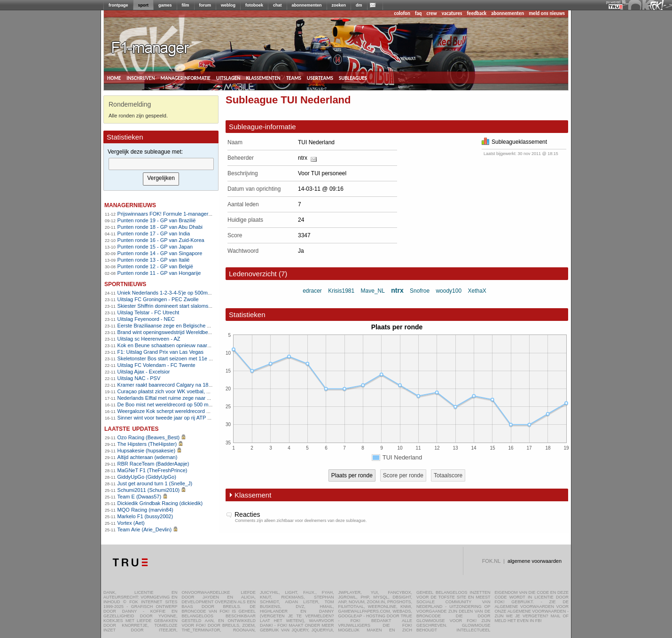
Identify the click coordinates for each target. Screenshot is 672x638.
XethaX (477, 291)
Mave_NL (373, 291)
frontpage (118, 5)
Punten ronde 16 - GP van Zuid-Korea (161, 240)
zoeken (339, 5)
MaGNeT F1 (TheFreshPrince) (152, 470)
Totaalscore (448, 475)
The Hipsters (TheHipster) (147, 444)
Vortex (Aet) (131, 523)
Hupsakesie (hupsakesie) (147, 451)
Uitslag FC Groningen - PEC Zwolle (158, 299)
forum (205, 5)
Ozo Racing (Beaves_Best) (149, 437)
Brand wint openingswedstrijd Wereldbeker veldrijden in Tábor (188, 332)
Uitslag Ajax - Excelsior (144, 372)
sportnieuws (125, 284)
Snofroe (420, 291)
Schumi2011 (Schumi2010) (149, 490)
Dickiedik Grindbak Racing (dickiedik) (160, 503)
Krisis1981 (341, 291)
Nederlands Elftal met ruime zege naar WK (166, 398)
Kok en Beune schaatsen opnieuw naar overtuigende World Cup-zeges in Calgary (211, 345)
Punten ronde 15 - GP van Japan (155, 247)
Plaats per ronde (352, 475)
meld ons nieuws (547, 13)
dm (359, 5)
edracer (312, 291)
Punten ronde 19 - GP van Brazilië (157, 220)
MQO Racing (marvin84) (145, 510)
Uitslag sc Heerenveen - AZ (149, 339)
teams (294, 78)
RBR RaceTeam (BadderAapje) (153, 464)
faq (418, 13)
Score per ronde (403, 475)
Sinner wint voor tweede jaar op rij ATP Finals (169, 418)
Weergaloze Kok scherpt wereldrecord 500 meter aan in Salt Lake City (198, 411)
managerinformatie (185, 78)
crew (432, 13)
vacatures (452, 13)
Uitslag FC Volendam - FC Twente (156, 365)
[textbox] (161, 164)
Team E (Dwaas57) (140, 497)
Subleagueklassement (514, 142)
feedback (477, 13)
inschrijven (141, 78)
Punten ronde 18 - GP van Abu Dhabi (160, 227)
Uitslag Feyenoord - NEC (146, 319)
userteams (320, 78)
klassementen (263, 78)
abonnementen (307, 5)
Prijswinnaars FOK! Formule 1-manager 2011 (169, 214)
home (114, 78)
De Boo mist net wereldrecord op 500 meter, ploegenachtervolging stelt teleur (206, 405)
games (165, 5)
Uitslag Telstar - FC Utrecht (148, 312)
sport (144, 5)
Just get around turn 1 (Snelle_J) (155, 483)
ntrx (303, 158)
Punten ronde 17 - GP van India (154, 233)
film (186, 5)
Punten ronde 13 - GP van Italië (154, 260)
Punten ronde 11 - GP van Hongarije (159, 273)
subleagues (353, 78)
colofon (402, 13)
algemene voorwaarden (535, 561)
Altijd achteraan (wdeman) (148, 457)
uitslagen (228, 78)
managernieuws (130, 205)
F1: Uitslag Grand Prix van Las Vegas (160, 352)
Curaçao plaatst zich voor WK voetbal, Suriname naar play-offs (189, 391)
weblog (228, 5)
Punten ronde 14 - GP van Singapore (160, 253)
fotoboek (254, 5)
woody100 (449, 291)
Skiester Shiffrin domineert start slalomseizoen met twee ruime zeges (197, 306)
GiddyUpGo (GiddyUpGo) (147, 477)
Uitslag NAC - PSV (139, 378)
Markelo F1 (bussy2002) (145, 516)
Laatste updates (132, 428)
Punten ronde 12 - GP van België (155, 266)
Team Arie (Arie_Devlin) (145, 529)
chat (277, 5)
